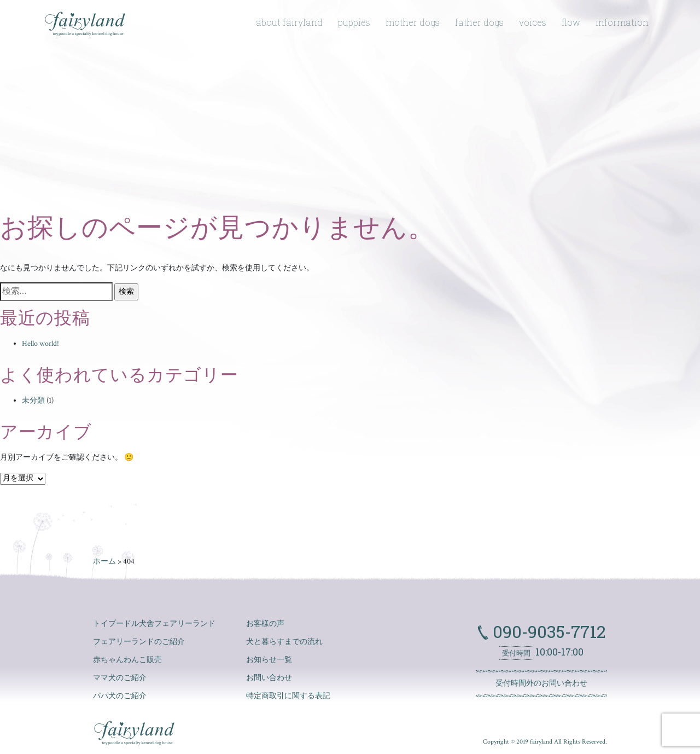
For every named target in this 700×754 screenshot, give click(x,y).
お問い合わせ (269, 678)
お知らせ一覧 (269, 660)
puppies (354, 22)
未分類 (33, 401)
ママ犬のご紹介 (120, 678)
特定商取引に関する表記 (288, 696)
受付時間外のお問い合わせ (541, 683)
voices (533, 22)
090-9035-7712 (547, 631)
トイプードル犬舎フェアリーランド (154, 624)
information (622, 22)
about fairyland (289, 22)
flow (571, 22)
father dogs (479, 22)
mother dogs (413, 22)
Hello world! (40, 344)
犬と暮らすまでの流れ (284, 642)
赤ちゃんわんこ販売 (127, 660)
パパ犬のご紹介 (120, 696)
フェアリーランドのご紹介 (139, 642)
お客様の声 (265, 624)
